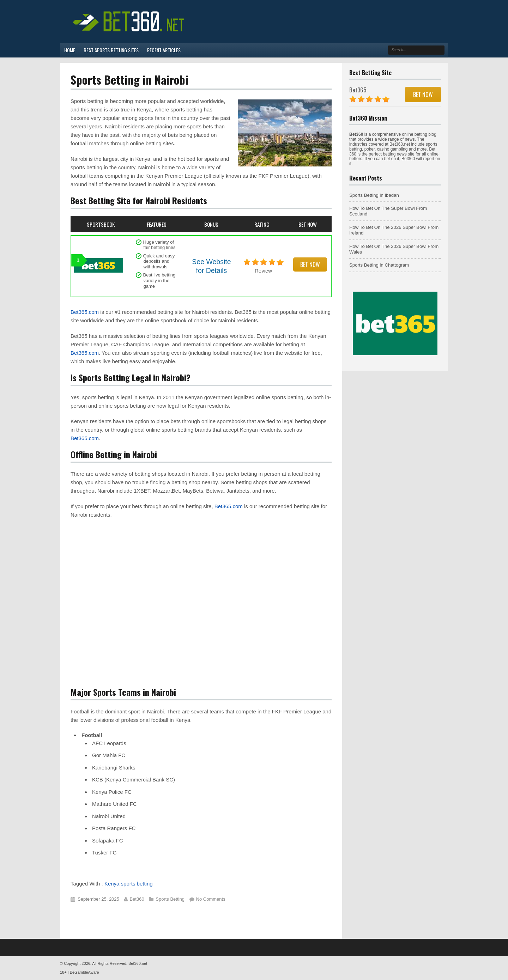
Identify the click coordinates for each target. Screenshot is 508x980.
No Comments (211, 899)
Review (263, 271)
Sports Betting (170, 899)
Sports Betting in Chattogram (379, 265)
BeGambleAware (84, 972)
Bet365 (358, 90)
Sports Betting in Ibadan (374, 195)
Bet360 (137, 899)
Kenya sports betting (129, 884)
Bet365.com (85, 312)
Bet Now (310, 264)
